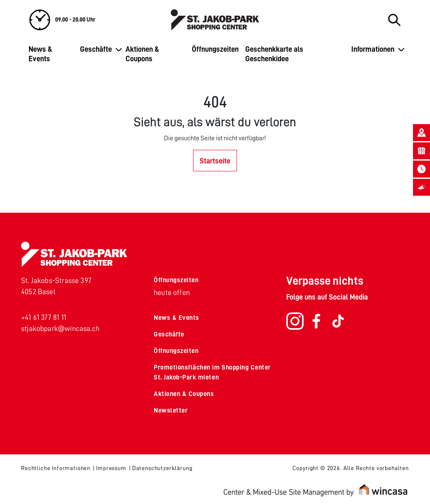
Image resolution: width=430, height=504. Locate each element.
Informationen (373, 49)
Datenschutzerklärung (162, 468)
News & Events (40, 54)
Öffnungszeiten (215, 49)
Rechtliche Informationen (56, 468)
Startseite (215, 161)
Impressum (111, 468)
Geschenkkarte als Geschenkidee (274, 54)
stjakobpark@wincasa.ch (60, 329)
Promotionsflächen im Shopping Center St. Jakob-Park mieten (212, 372)
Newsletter (171, 410)
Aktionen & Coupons (142, 54)
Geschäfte (96, 49)
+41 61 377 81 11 (44, 317)
